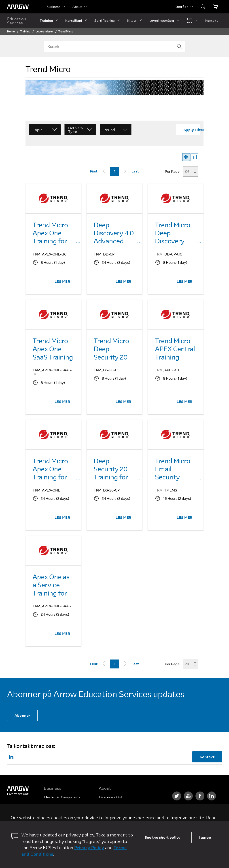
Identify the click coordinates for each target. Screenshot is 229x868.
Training (46, 20)
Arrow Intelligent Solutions (65, 817)
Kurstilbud (74, 20)
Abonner (22, 715)
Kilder (132, 20)
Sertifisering (105, 20)
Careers (105, 805)
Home (11, 31)
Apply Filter (194, 130)
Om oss (190, 20)
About (77, 7)
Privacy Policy (89, 848)
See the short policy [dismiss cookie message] (163, 837)
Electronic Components (62, 797)
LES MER (63, 281)
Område (182, 7)
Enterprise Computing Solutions (61, 807)
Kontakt (212, 20)
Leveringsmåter (162, 20)
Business (53, 7)
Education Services (17, 21)
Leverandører (44, 31)
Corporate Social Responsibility (124, 814)
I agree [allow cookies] (205, 837)
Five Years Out (110, 797)
